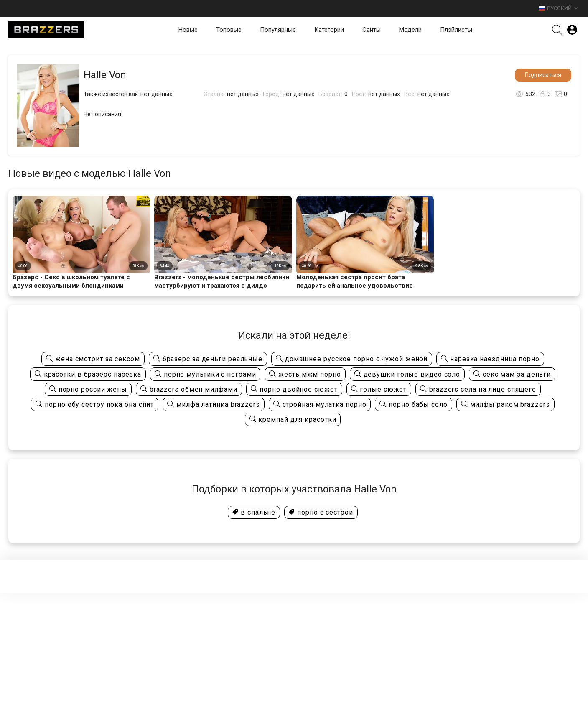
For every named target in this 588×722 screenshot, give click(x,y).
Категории (329, 30)
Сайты (372, 30)
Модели (410, 30)
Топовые (229, 30)
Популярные (278, 30)
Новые (188, 30)
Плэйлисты (456, 30)
